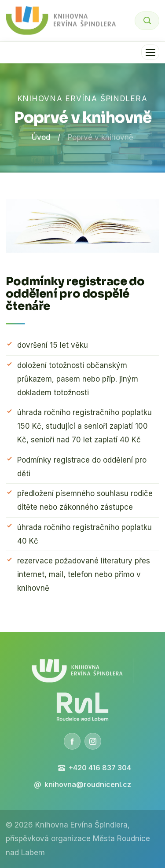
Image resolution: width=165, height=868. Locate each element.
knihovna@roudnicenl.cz (82, 784)
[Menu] (150, 52)
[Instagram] (93, 741)
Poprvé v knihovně (101, 137)
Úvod (41, 137)
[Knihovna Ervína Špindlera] (77, 671)
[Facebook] (72, 741)
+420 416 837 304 (95, 768)
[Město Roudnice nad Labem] (82, 707)
